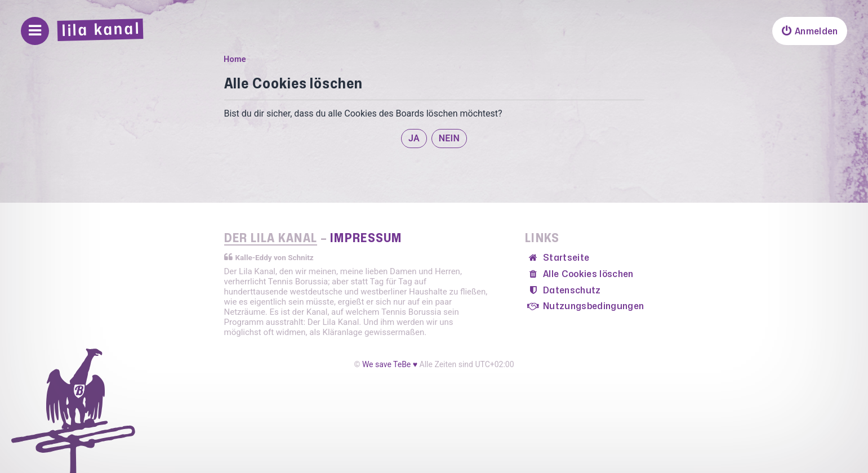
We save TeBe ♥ (390, 364)
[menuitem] (809, 31)
